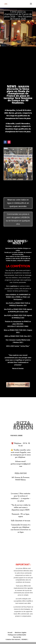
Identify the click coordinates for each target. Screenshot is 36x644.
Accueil (10, 632)
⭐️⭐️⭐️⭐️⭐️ (18, 173)
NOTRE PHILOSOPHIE (18, 385)
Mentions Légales (21, 632)
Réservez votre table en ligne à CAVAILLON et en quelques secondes (18, 203)
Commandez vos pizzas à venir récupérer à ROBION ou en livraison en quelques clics (18, 219)
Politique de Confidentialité (17, 635)
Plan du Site (17, 637)
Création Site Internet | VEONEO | (17, 639)
